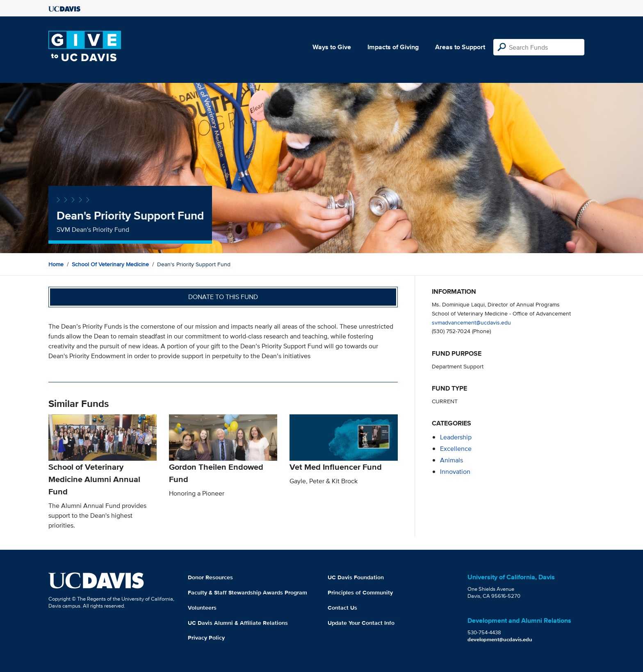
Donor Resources (210, 577)
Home (56, 264)
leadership (456, 437)
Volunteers (202, 608)
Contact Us (342, 608)
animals (451, 460)
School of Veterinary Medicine (110, 264)
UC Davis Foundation (356, 577)
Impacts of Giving (393, 47)
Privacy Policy (206, 638)
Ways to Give (332, 47)
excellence (456, 449)
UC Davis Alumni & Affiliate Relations (238, 623)
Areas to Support (460, 47)
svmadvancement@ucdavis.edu (471, 322)
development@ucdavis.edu (500, 639)
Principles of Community (360, 592)
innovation (455, 472)
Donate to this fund (223, 297)
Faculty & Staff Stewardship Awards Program (247, 592)
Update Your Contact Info (361, 623)
